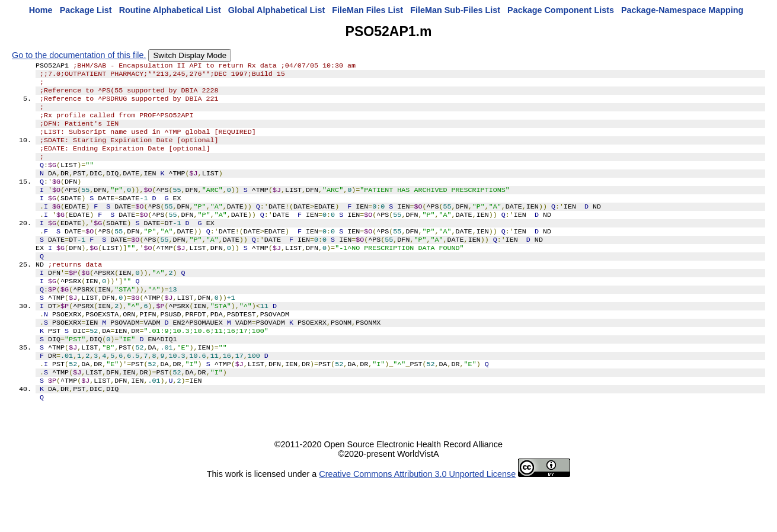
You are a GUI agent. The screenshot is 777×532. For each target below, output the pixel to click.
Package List (86, 10)
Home (41, 10)
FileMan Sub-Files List (455, 10)
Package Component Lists (561, 10)
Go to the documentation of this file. (79, 55)
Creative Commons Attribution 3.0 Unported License (417, 523)
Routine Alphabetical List (170, 10)
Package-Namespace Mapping (682, 10)
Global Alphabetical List (276, 10)
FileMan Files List (367, 10)
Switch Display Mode (190, 55)
